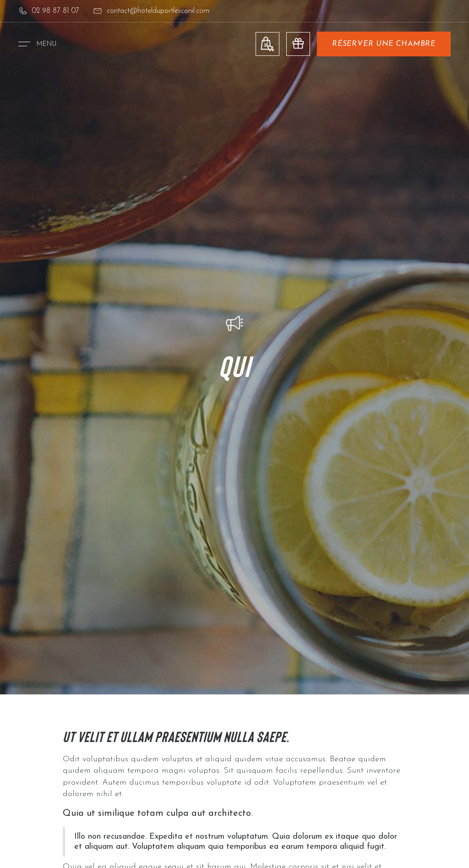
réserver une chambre (384, 44)
